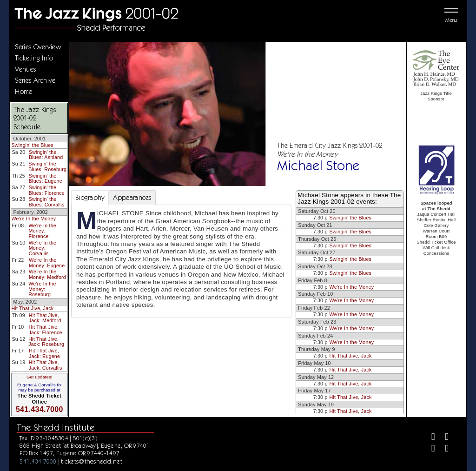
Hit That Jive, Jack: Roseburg (46, 342)
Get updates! (40, 377)
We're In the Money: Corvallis (43, 248)
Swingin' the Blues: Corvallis (47, 202)
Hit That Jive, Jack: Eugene (44, 353)
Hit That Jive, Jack (32, 308)
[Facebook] (429, 438)
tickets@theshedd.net (92, 461)
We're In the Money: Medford (47, 274)
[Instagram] (429, 449)
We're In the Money (33, 219)
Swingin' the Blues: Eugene (46, 179)
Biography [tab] (90, 198)
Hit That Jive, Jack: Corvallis (46, 365)
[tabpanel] (181, 261)
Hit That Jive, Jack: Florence (45, 330)
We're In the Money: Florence (42, 231)
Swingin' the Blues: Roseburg (47, 166)
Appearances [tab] (132, 198)
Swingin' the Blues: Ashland (46, 155)
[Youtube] (443, 449)
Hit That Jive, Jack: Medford (45, 318)
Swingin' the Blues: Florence (47, 190)
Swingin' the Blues (32, 145)
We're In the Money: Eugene (47, 263)
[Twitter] (443, 438)
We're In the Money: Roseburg (42, 289)
